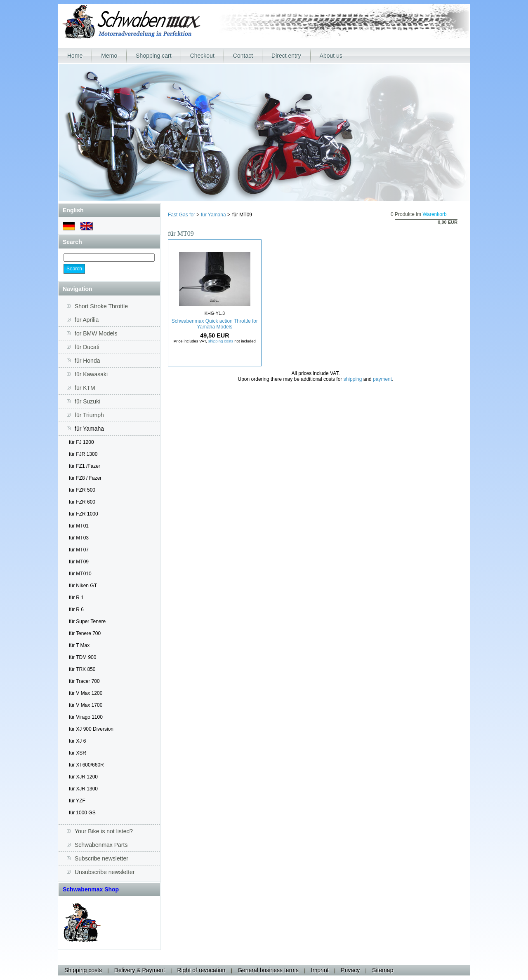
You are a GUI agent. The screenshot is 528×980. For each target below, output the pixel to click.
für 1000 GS (82, 813)
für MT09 (79, 562)
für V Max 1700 (86, 705)
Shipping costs (83, 970)
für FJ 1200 (81, 442)
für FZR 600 (82, 502)
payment (382, 379)
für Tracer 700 (84, 681)
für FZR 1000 (84, 514)
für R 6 (76, 610)
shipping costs (221, 341)
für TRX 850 (82, 669)
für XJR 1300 (83, 789)
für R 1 (76, 598)
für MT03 (79, 538)
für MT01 (79, 526)
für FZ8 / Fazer (85, 478)
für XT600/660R (86, 765)
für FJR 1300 (83, 454)
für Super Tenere (87, 621)
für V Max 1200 (86, 693)
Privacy (350, 970)
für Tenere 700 (85, 633)
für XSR (78, 753)
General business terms (268, 970)
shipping (353, 379)
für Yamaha (213, 215)
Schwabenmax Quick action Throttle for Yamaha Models (215, 324)
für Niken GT (83, 586)
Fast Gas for (181, 215)
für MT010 (80, 574)
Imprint (320, 970)
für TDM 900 (82, 657)
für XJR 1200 (83, 777)
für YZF (77, 801)
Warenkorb (434, 214)
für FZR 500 (82, 490)
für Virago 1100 (86, 717)
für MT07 (79, 550)
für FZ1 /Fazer (85, 466)
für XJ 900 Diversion (91, 729)
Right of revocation (202, 970)
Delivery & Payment (140, 970)
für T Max (79, 645)
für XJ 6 (77, 741)
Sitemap (383, 970)
